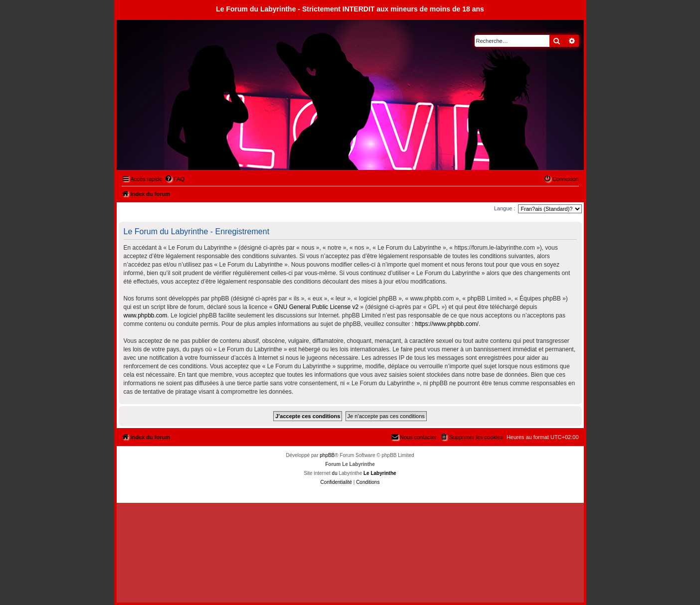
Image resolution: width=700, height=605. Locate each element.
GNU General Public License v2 (316, 307)
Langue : (505, 208)
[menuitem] (175, 179)
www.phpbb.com (146, 315)
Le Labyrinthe (380, 473)
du (335, 473)
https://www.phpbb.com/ (446, 324)
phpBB (327, 455)
